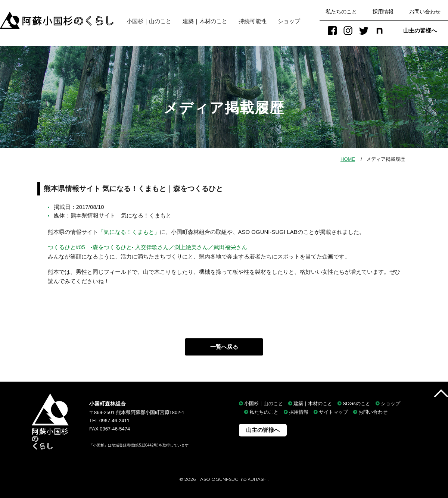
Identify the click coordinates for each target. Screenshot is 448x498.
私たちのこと (341, 12)
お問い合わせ (425, 12)
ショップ (289, 21)
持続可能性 (253, 21)
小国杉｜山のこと (146, 21)
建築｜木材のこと (205, 21)
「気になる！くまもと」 (129, 232)
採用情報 (383, 12)
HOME (348, 159)
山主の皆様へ (420, 30)
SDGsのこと (357, 403)
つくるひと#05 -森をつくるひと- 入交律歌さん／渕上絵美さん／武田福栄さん (147, 247)
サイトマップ (333, 412)
